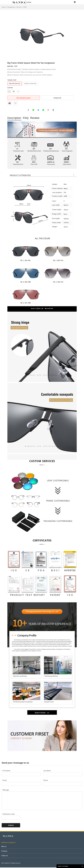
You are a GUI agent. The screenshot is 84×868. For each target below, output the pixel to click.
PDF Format (10, 103)
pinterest (49, 110)
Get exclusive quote (24, 98)
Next (74, 35)
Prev (10, 35)
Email (4, 781)
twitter (39, 110)
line (34, 110)
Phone (46, 781)
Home (4, 7)
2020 (25, 7)
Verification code (8, 815)
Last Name (47, 771)
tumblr (54, 110)
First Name (6, 771)
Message (5, 790)
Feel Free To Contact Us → (9, 843)
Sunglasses (11, 7)
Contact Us (57, 98)
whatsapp (44, 110)
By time (19, 7)
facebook (29, 110)
